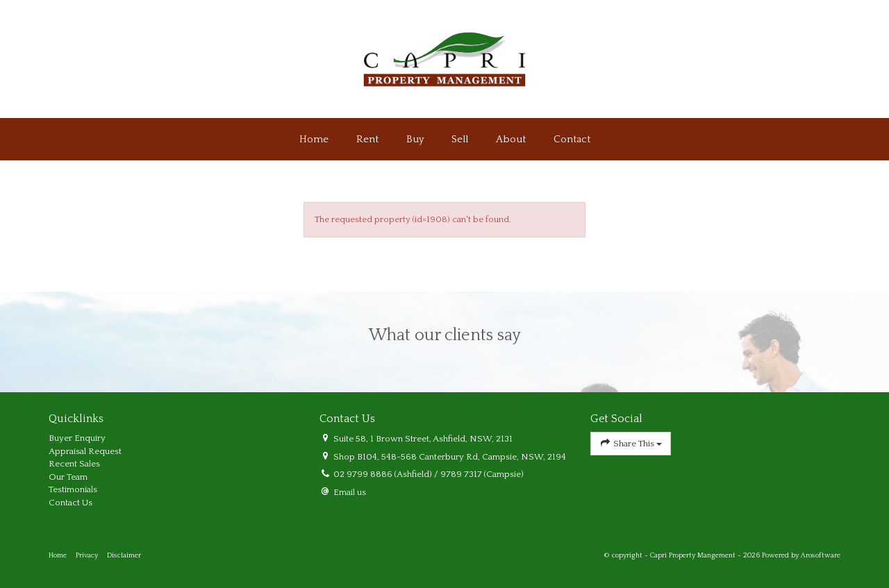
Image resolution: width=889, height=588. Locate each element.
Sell (460, 139)
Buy (415, 139)
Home (314, 139)
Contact (572, 139)
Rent (367, 139)
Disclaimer (124, 555)
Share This (631, 443)
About (511, 139)
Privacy (87, 555)
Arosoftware (821, 555)
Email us (350, 492)
